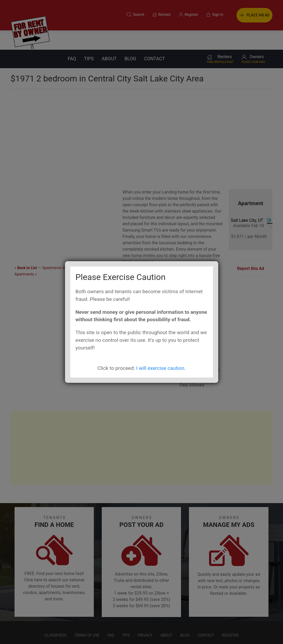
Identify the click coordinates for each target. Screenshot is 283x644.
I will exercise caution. (161, 368)
